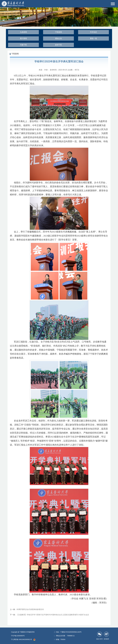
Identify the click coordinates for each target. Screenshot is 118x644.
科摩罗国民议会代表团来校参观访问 (30, 609)
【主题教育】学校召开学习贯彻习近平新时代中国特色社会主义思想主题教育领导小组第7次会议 (53, 615)
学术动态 (93, 32)
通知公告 (58, 38)
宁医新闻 (58, 32)
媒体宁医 (58, 45)
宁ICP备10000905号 (18, 636)
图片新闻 (23, 38)
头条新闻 (23, 32)
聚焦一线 (93, 38)
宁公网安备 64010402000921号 (22, 639)
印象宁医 (23, 45)
